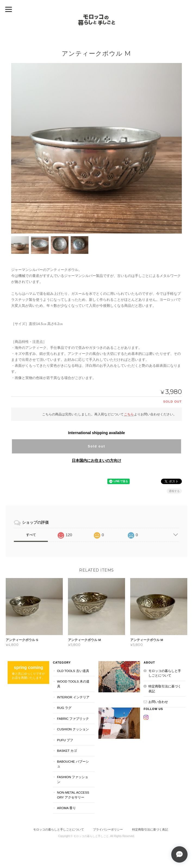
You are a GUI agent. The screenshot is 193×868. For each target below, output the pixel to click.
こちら (129, 414)
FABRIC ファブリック (73, 719)
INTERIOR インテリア (73, 697)
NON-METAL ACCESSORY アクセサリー (73, 795)
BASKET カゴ (67, 751)
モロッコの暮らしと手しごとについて (165, 673)
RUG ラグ (64, 708)
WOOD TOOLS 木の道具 (73, 684)
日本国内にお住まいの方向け (97, 460)
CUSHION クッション (73, 729)
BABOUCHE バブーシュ (73, 764)
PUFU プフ (65, 740)
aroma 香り (66, 808)
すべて (31, 535)
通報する (174, 491)
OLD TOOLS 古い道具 (73, 671)
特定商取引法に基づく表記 (165, 689)
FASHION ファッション (73, 779)
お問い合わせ (158, 702)
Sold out (97, 446)
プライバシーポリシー (108, 829)
